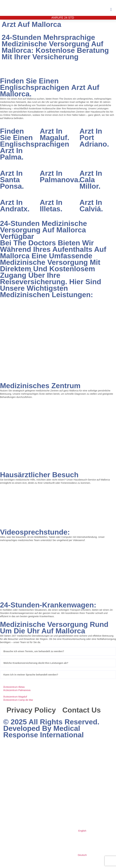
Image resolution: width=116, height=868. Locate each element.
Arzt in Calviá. (91, 206)
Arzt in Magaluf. (55, 134)
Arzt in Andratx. (15, 206)
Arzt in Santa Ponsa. (12, 180)
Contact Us (82, 710)
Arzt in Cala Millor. (91, 180)
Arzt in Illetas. (51, 206)
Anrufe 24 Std (63, 18)
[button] (111, 10)
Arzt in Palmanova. (60, 176)
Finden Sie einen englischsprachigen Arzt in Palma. (35, 144)
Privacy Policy (31, 710)
